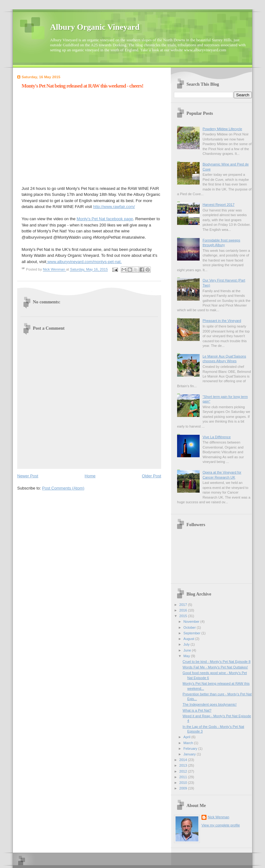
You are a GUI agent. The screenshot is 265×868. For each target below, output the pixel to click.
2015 (184, 616)
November (192, 622)
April (187, 737)
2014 (184, 760)
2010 (184, 783)
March (189, 743)
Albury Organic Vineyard (95, 27)
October (190, 627)
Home (90, 476)
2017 (184, 605)
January (190, 754)
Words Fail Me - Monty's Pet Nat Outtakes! (215, 667)
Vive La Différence (217, 437)
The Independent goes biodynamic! (210, 704)
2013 (184, 765)
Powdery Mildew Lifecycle (222, 129)
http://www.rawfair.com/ (114, 207)
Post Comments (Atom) (63, 488)
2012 (184, 771)
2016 (184, 610)
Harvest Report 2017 (218, 205)
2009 (184, 788)
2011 (184, 777)
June (188, 650)
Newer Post (28, 476)
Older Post (152, 476)
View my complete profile (221, 825)
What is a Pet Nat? (197, 710)
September (192, 633)
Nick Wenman (219, 817)
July (187, 644)
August (189, 639)
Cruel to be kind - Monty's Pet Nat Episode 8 (217, 662)
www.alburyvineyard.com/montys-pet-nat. (84, 262)
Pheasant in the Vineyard (222, 321)
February (191, 749)
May (187, 656)
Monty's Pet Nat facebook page (105, 219)
